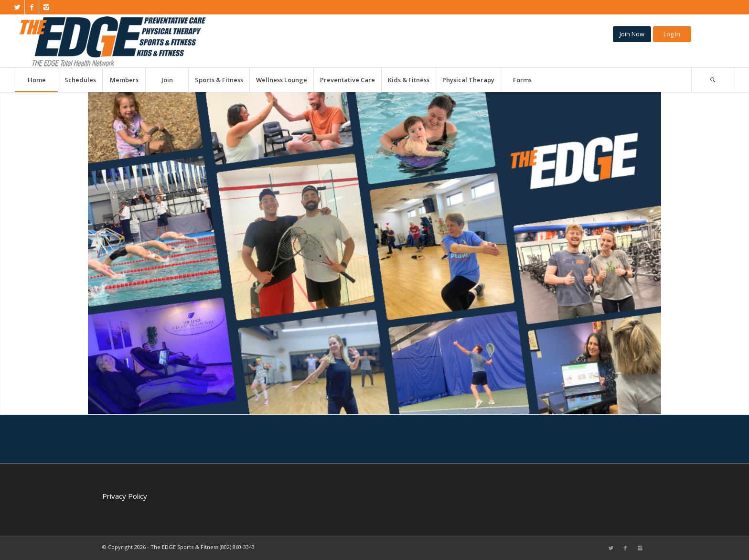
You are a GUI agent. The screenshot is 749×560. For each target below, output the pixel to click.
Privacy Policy (125, 496)
